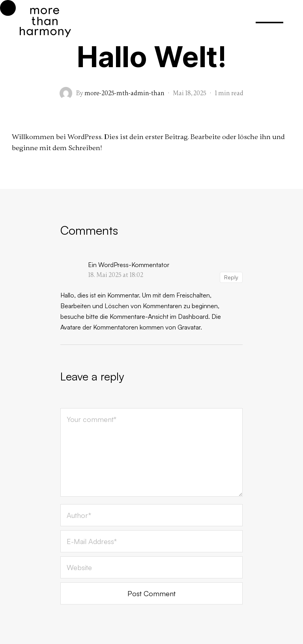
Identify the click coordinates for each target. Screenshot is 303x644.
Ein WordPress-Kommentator (129, 265)
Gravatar (189, 327)
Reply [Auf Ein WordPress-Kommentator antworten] (231, 277)
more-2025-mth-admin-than (124, 93)
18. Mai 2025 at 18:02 (116, 275)
